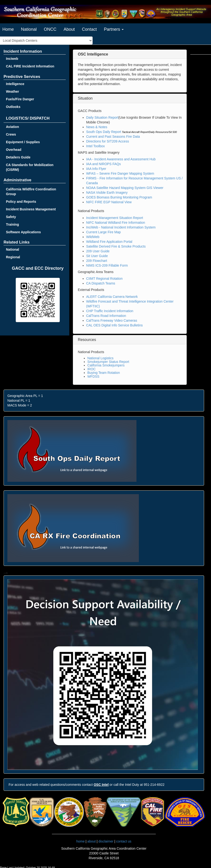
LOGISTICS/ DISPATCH (28, 118)
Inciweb (12, 59)
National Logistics (100, 358)
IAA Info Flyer (96, 169)
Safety (11, 217)
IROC (92, 369)
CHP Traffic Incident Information (110, 311)
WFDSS (93, 376)
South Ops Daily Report (104, 132)
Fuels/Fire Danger (20, 99)
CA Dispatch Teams (101, 283)
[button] (93, 54)
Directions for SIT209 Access (108, 141)
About (69, 29)
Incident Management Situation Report (115, 218)
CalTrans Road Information (106, 316)
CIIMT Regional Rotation (104, 279)
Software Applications (23, 232)
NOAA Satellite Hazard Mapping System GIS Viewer (125, 188)
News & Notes (97, 127)
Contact (89, 29)
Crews (11, 134)
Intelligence (15, 84)
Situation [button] (85, 98)
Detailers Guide (18, 157)
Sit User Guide (97, 256)
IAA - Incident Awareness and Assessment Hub (121, 159)
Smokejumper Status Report (108, 362)
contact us (124, 841)
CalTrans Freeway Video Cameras (112, 320)
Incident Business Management (31, 209)
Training (12, 224)
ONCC (50, 29)
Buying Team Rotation (104, 373)
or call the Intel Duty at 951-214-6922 (129, 785)
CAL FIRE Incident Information (30, 66)
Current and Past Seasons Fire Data (113, 137)
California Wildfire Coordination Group (31, 192)
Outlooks (13, 107)
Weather (13, 91)
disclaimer (106, 841)
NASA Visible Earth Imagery (107, 193)
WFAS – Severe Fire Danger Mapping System (120, 173)
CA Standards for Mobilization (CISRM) (30, 167)
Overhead (14, 150)
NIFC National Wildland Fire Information (116, 223)
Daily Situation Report (102, 117)
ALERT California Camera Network (112, 297)
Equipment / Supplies (23, 142)
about (92, 841)
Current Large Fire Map (104, 232)
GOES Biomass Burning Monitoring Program (119, 197)
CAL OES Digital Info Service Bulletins (115, 325)
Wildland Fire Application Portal (109, 242)
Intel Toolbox (95, 146)
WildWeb (93, 237)
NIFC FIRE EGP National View (109, 202)
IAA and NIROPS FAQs (104, 164)
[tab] (130, 54)
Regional (13, 257)
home (80, 841)
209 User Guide (98, 251)
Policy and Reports (21, 202)
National (29, 29)
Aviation (13, 127)
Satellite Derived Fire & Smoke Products (116, 246)
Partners (114, 29)
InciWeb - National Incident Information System (121, 227)
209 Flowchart (97, 261)
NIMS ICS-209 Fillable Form (107, 265)
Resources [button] (87, 340)
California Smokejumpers (106, 365)
